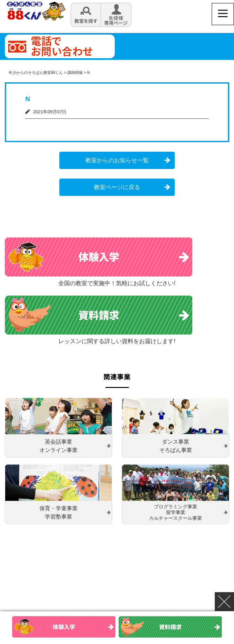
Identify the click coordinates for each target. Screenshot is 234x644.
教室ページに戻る (117, 187)
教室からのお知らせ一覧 (117, 160)
